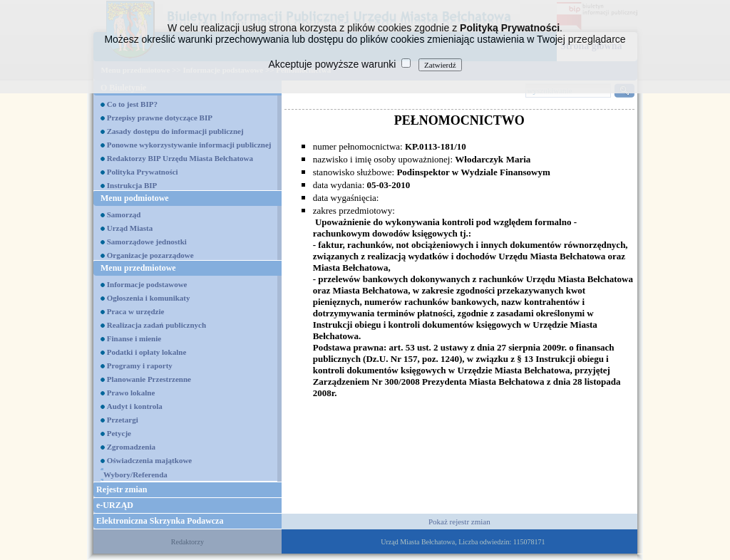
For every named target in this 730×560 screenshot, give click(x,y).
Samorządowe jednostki (147, 242)
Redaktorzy (187, 542)
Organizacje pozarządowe (150, 255)
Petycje (119, 433)
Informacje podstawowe (147, 284)
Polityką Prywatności (510, 28)
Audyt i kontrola (135, 406)
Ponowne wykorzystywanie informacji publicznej (189, 145)
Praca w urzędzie (136, 311)
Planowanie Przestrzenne (149, 379)
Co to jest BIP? (132, 104)
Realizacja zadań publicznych (156, 325)
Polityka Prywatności (143, 172)
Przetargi (123, 420)
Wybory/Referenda (135, 475)
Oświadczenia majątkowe (149, 460)
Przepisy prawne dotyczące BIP (160, 118)
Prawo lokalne (131, 393)
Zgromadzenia (131, 447)
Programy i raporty (140, 365)
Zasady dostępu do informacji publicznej (175, 131)
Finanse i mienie (134, 338)
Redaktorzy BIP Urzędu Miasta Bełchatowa (180, 158)
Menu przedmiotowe (138, 268)
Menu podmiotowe (135, 198)
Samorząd (124, 214)
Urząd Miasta (130, 228)
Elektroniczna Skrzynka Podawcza (160, 521)
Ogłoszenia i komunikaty (149, 298)
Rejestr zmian (122, 489)
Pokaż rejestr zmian (459, 522)
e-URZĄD (115, 505)
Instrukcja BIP (132, 185)
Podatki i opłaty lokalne (147, 352)
